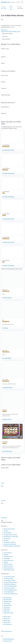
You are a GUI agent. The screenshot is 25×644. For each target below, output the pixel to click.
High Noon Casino (8, 566)
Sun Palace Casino (8, 557)
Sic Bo (3, 483)
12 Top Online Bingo (9, 592)
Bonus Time (7, 619)
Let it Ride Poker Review (8, 150)
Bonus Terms (7, 622)
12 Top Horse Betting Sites (10, 586)
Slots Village (7, 558)
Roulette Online (8, 605)
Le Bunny (6, 531)
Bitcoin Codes (7, 617)
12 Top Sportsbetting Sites (10, 590)
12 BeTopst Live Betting (10, 584)
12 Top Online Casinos (9, 577)
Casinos (18, 2)
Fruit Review (5, 328)
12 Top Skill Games (8, 578)
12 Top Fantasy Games (9, 588)
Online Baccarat (8, 598)
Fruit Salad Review (7, 358)
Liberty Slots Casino (9, 560)
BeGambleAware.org (9, 639)
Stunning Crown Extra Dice (10, 535)
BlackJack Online (8, 601)
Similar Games (9, 32)
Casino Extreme (8, 553)
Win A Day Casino (8, 564)
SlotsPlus (6, 555)
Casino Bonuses (8, 624)
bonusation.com (8, 631)
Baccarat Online (8, 599)
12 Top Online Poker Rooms (11, 594)
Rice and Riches (8, 533)
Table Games (7, 609)
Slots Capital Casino (9, 568)
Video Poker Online (9, 613)
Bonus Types (7, 620)
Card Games (7, 607)
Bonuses (13, 2)
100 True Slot (7, 538)
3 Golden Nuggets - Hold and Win (12, 546)
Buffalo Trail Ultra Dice (9, 529)
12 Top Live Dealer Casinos (10, 582)
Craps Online (7, 603)
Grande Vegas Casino (9, 570)
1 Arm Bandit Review (7, 388)
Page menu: (4, 30)
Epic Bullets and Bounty (10, 542)
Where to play (17, 32)
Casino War (4, 518)
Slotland (6, 562)
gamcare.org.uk (8, 641)
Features (3, 32)
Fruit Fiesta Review (7, 298)
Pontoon (3, 500)
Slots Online (7, 611)
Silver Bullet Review (7, 451)
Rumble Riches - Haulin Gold (11, 536)
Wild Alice (6, 540)
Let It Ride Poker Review (8, 173)
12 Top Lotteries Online (10, 580)
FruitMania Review (7, 419)
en (22, 2)
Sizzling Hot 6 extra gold (10, 544)
